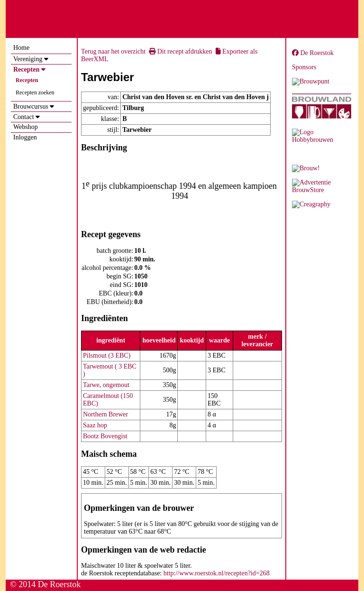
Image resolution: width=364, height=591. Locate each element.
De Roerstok (313, 53)
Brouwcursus (31, 106)
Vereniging (28, 59)
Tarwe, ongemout (106, 385)
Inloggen (25, 137)
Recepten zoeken (35, 92)
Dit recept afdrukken (180, 51)
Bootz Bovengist (105, 436)
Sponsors (304, 67)
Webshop (26, 127)
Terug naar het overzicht (113, 51)
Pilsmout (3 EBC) (107, 356)
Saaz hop (95, 425)
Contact (24, 117)
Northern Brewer (105, 414)
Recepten (26, 69)
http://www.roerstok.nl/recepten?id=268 (217, 573)
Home (21, 48)
